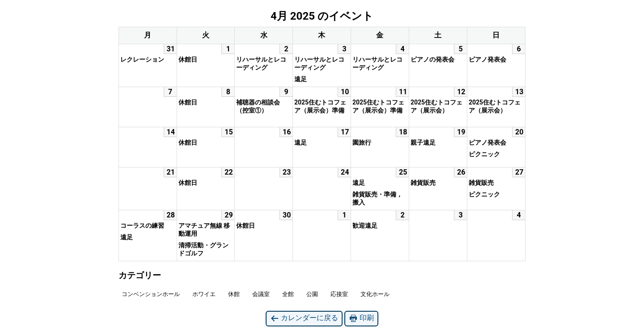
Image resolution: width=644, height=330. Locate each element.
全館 (288, 294)
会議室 (261, 294)
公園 (312, 294)
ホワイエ (204, 294)
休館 (234, 294)
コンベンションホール (151, 294)
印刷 (361, 318)
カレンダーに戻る (304, 318)
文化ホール (375, 294)
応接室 (339, 294)
